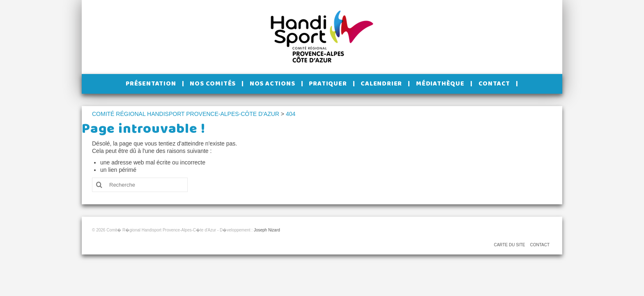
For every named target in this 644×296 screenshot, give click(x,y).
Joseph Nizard (267, 230)
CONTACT (540, 245)
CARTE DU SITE (509, 245)
